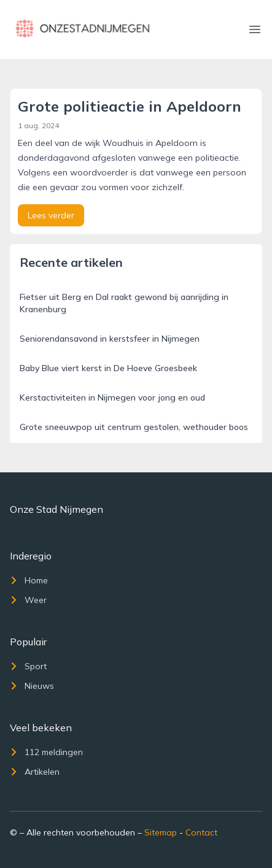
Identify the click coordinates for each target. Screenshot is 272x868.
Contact (201, 832)
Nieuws (32, 686)
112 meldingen (46, 752)
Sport (28, 666)
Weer (28, 600)
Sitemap (161, 832)
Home (29, 580)
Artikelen (35, 772)
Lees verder (51, 215)
